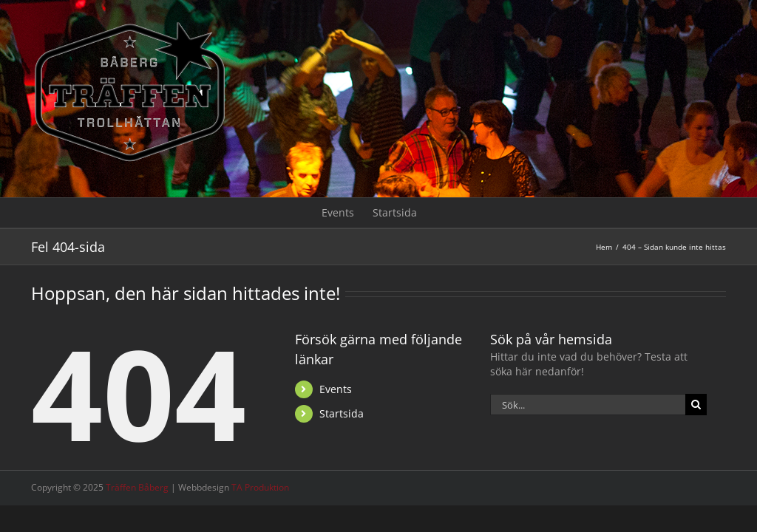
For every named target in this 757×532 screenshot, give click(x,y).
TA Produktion (260, 487)
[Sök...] (588, 405)
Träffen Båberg (137, 487)
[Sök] (696, 405)
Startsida (342, 413)
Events (336, 389)
